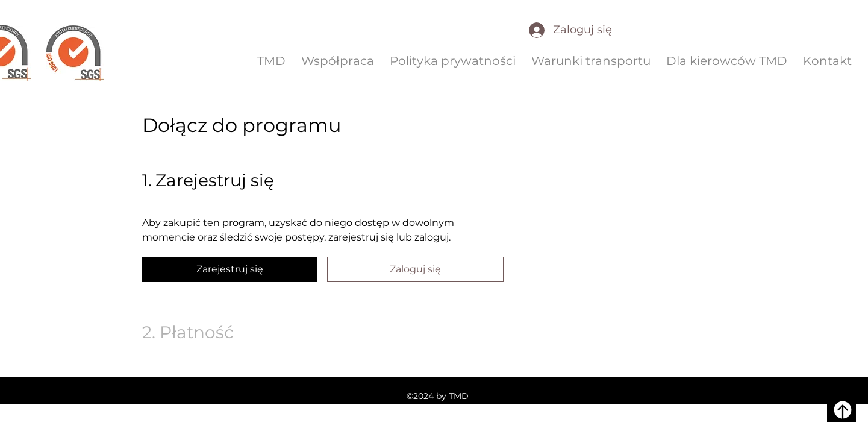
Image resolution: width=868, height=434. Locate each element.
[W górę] (841, 410)
